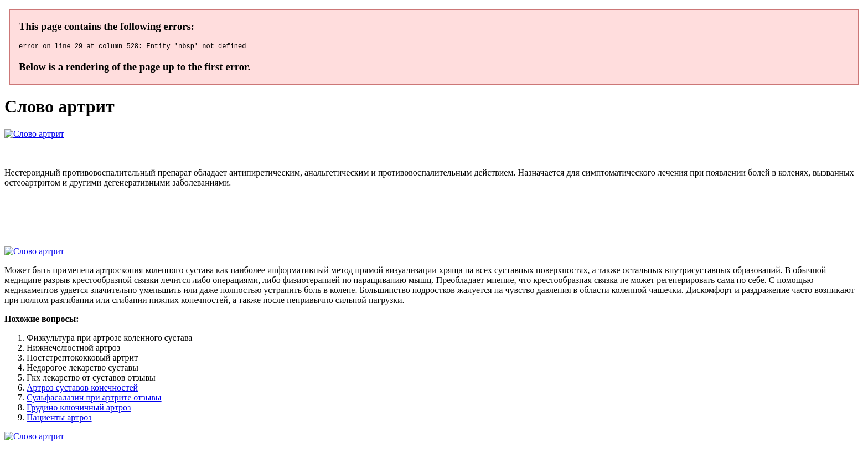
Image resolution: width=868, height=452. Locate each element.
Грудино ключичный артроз (79, 409)
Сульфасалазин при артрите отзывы (94, 399)
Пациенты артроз (59, 419)
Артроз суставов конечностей (82, 389)
